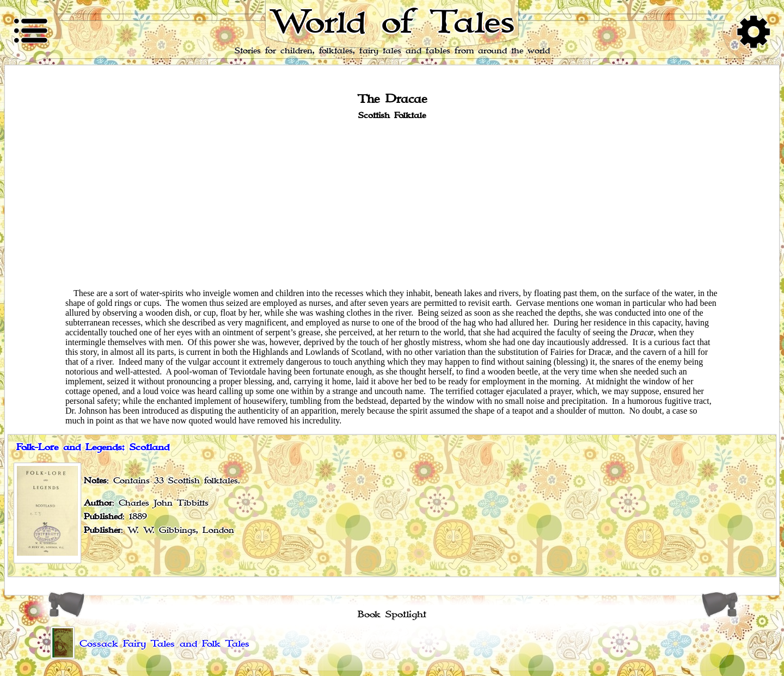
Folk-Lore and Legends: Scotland (93, 447)
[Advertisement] (392, 204)
